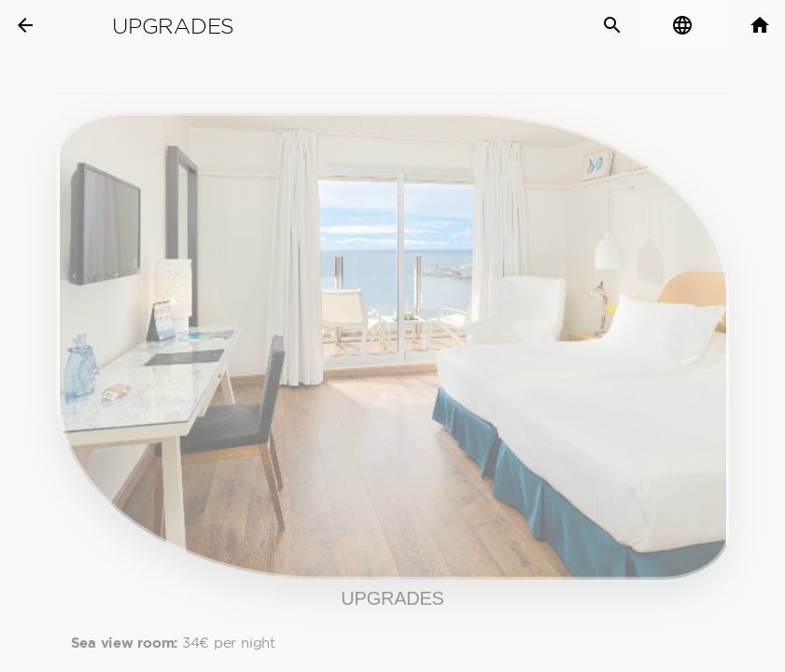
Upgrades (173, 26)
